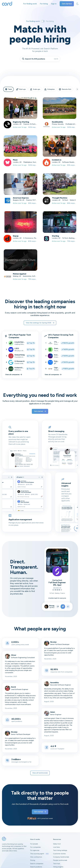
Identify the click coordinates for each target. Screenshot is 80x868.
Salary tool (57, 844)
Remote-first (65, 89)
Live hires (57, 847)
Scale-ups (35, 89)
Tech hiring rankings (60, 850)
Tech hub (57, 864)
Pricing (33, 860)
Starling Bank (57, 580)
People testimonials (60, 860)
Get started (67, 4)
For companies (35, 847)
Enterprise (50, 89)
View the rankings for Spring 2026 (40, 323)
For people (34, 844)
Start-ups (21, 89)
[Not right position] (58, 607)
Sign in (54, 4)
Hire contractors (36, 857)
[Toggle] (43, 21)
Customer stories (59, 854)
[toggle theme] (77, 4)
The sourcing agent (40, 854)
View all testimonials (40, 773)
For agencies (35, 850)
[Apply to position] (63, 607)
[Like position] (68, 607)
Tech (8, 89)
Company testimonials (61, 857)
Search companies (37, 864)
